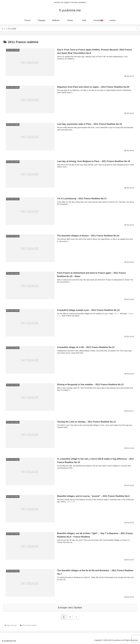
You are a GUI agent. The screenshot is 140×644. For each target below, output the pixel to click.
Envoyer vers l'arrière (70, 608)
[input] (70, 29)
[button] (138, 29)
